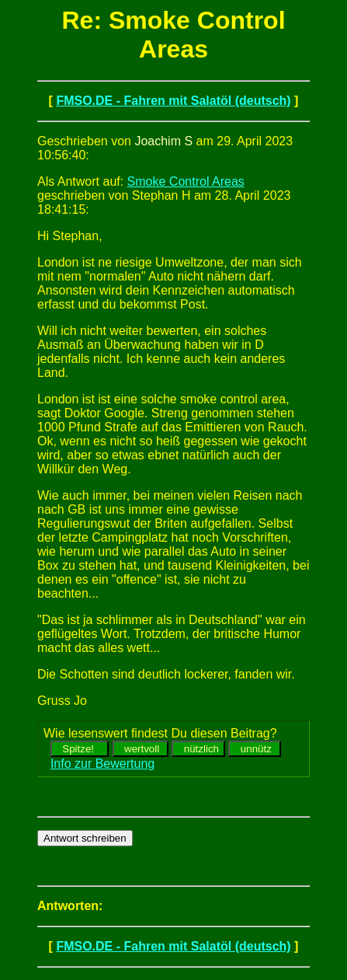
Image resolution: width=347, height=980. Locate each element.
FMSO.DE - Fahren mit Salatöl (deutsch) (173, 101)
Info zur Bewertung (102, 764)
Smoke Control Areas (186, 181)
